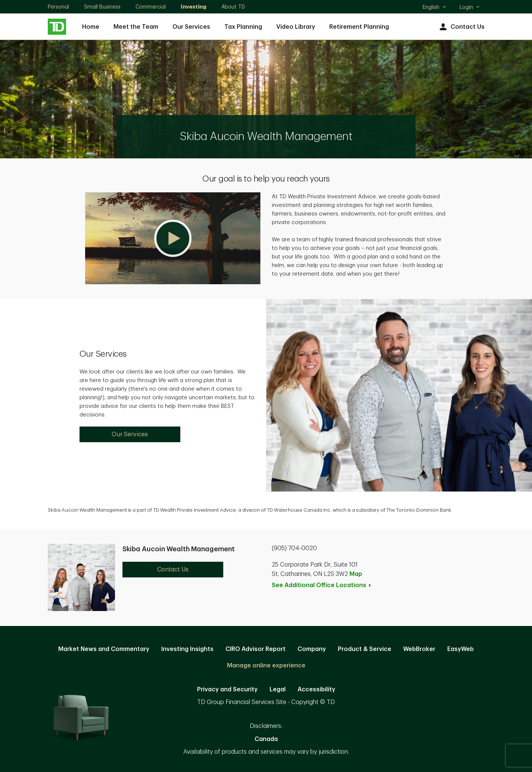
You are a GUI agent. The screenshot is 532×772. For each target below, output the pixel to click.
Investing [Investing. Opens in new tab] (194, 7)
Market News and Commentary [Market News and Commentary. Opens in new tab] (104, 649)
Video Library (296, 27)
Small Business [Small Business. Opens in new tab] (102, 7)
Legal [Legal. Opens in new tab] (278, 689)
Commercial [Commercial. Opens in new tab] (151, 7)
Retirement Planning (359, 27)
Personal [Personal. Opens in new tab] (58, 7)
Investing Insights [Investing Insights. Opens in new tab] (187, 649)
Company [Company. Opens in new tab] (312, 649)
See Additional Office (322, 585)
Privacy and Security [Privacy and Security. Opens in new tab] (227, 689)
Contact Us (461, 27)
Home (91, 27)
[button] (173, 238)
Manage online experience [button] (266, 666)
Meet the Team (136, 27)
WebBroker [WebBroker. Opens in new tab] (419, 649)
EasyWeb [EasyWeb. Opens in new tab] (461, 649)
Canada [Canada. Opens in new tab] (266, 739)
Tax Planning (243, 27)
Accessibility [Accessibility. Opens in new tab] (316, 689)
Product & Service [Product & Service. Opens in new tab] (365, 649)
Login (470, 7)
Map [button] (356, 574)
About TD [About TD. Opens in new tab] (233, 7)
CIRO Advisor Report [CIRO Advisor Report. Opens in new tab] (256, 649)
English (435, 8)
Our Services (191, 27)
